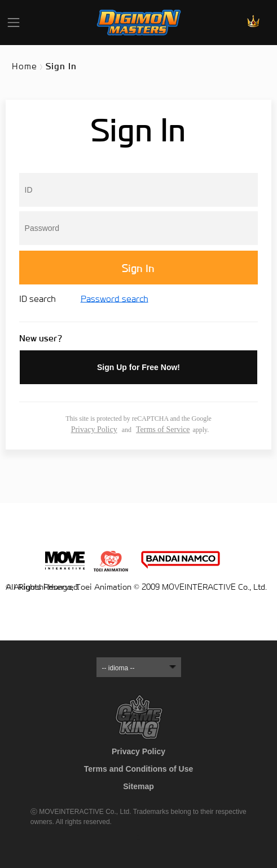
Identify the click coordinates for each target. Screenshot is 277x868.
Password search (115, 299)
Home (25, 66)
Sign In (138, 268)
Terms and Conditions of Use (138, 769)
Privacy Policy (94, 429)
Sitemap (138, 786)
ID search (39, 299)
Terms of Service (163, 429)
